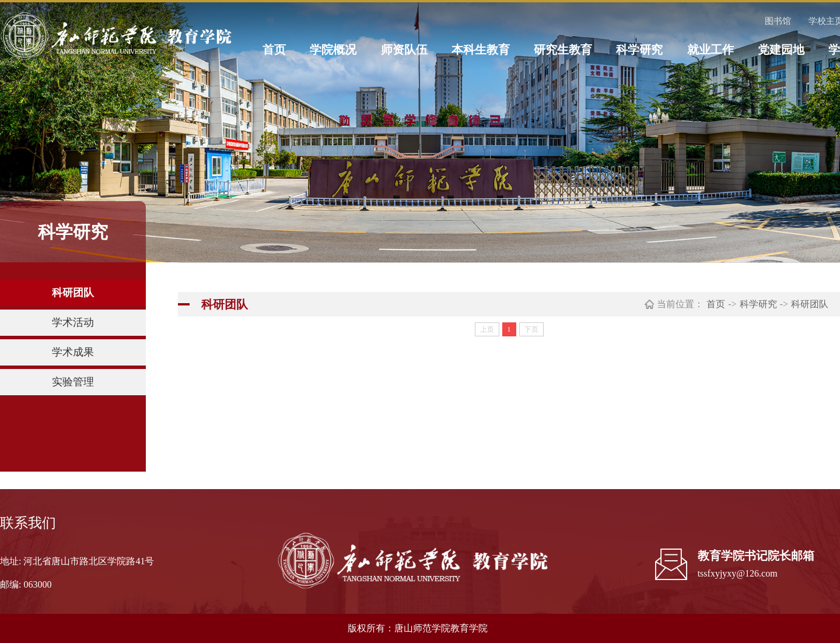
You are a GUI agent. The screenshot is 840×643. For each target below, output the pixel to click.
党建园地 (781, 50)
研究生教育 (563, 50)
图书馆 (778, 21)
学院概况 (333, 50)
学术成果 (73, 352)
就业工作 (710, 50)
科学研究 (639, 50)
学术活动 (73, 322)
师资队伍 (404, 50)
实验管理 (73, 382)
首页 (274, 50)
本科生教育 (481, 50)
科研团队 (73, 293)
